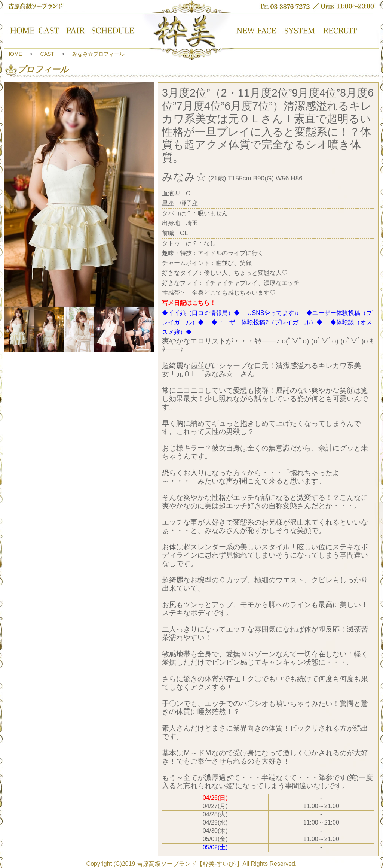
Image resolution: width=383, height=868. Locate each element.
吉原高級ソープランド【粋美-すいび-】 (190, 864)
